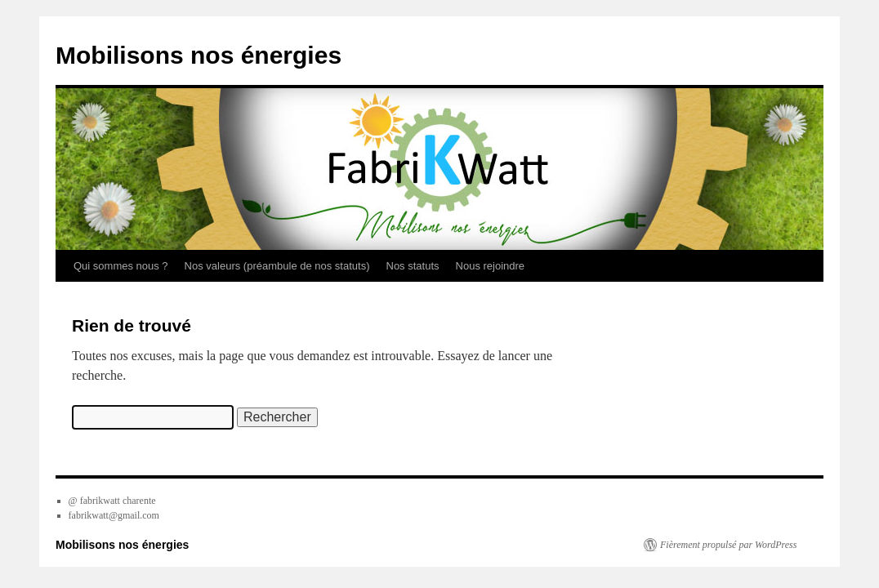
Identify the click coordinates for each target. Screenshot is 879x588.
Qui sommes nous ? (121, 266)
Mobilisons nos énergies (199, 55)
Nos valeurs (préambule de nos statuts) (277, 266)
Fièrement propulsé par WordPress (728, 545)
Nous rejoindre (491, 266)
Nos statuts (413, 266)
